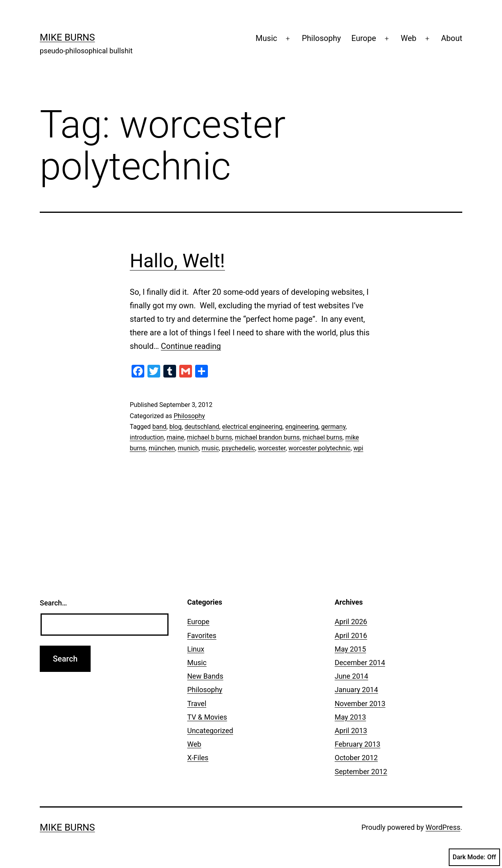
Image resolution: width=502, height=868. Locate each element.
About (452, 38)
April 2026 (351, 622)
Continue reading (191, 346)
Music (266, 38)
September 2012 (361, 772)
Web (408, 38)
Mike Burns (67, 37)
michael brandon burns (267, 437)
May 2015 (350, 649)
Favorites (202, 635)
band (159, 427)
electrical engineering (252, 427)
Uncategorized (210, 731)
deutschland (202, 427)
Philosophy (321, 38)
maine (175, 437)
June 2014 (351, 676)
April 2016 (351, 635)
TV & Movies (207, 717)
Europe (364, 38)
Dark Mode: (474, 857)
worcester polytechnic (320, 448)
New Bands (205, 676)
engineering (302, 427)
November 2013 (360, 704)
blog (175, 427)
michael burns (322, 437)
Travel (197, 704)
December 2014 (360, 663)
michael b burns (209, 437)
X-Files (198, 758)
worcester (272, 448)
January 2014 (356, 690)
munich (188, 448)
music (210, 448)
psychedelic (238, 448)
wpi (358, 448)
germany (333, 427)
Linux (196, 649)
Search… (53, 603)
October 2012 (356, 758)
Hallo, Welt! (177, 261)
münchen (162, 448)
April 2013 (351, 731)
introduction (147, 437)
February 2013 (358, 744)
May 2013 (350, 717)
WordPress (443, 827)
